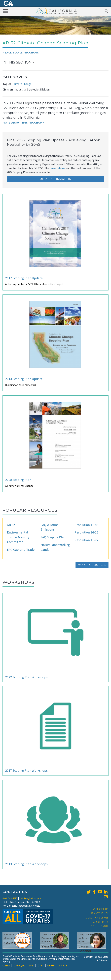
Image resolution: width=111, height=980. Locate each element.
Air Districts (101, 922)
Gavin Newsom (16, 943)
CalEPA (6, 966)
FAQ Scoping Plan (53, 537)
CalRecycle (19, 966)
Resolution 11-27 (86, 540)
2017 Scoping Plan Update (24, 278)
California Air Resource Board (56, 11)
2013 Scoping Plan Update (24, 379)
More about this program (22, 123)
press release (58, 168)
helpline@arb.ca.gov (30, 898)
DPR (31, 966)
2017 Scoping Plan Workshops (26, 770)
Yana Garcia (51, 946)
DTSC (41, 966)
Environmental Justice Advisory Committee (18, 537)
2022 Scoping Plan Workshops (26, 677)
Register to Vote (98, 926)
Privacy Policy (100, 913)
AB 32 (11, 525)
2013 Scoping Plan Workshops (26, 864)
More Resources (92, 565)
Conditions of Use (97, 918)
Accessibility (100, 909)
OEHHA (51, 966)
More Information (55, 179)
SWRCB (63, 966)
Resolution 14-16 (86, 532)
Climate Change (22, 84)
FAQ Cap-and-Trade (21, 550)
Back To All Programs (22, 53)
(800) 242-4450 (10, 898)
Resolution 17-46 (86, 525)
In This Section (17, 62)
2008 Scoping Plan (18, 480)
